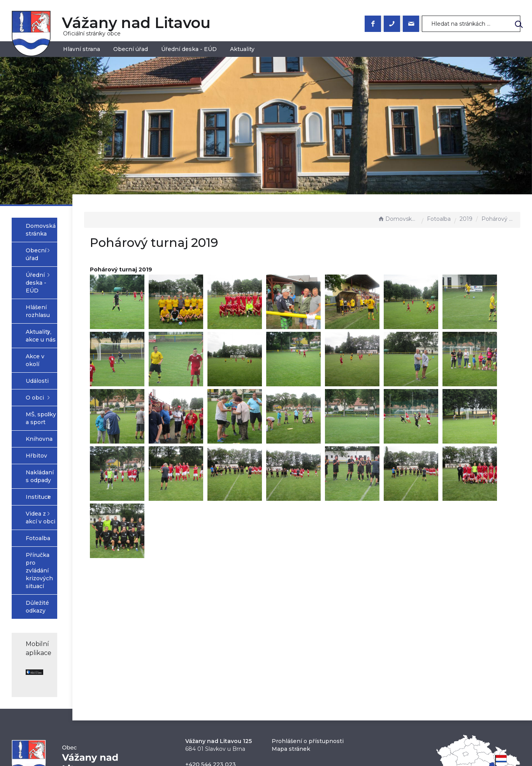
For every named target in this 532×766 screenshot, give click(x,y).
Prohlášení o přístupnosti (308, 645)
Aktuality (242, 49)
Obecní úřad (131, 49)
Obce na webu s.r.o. (351, 728)
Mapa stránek (291, 653)
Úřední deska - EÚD (189, 49)
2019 (466, 219)
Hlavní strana (82, 49)
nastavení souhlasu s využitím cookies (392, 737)
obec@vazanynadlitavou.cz (223, 676)
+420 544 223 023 (211, 668)
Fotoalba (439, 219)
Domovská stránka (398, 219)
